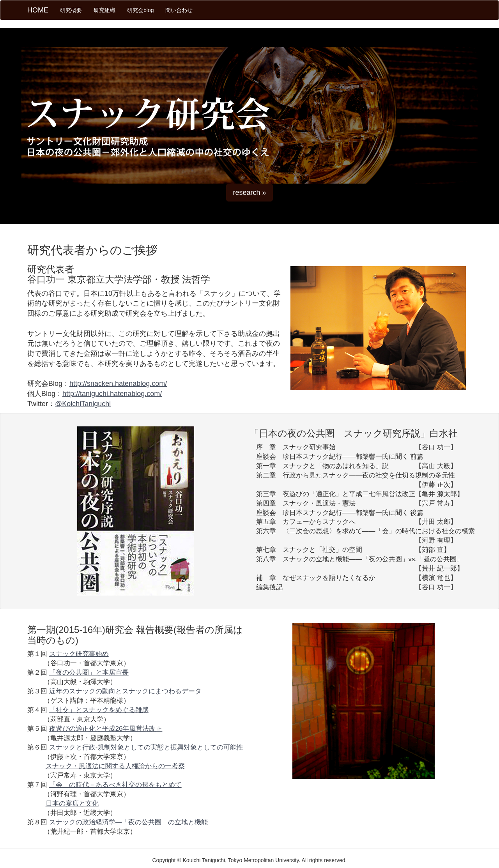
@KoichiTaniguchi (83, 404)
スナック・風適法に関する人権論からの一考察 (115, 766)
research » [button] (249, 193)
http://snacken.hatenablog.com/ (118, 384)
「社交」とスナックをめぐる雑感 (99, 710)
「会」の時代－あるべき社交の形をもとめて (115, 785)
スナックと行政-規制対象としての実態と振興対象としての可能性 (146, 747)
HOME (38, 10)
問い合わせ (179, 10)
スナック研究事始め (79, 654)
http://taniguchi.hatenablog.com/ (112, 394)
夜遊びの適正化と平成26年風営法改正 (106, 729)
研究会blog (140, 10)
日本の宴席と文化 (72, 803)
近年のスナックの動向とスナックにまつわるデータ (125, 691)
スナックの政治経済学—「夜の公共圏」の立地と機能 (129, 822)
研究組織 (104, 10)
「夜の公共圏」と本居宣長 (89, 673)
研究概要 (74, 10)
